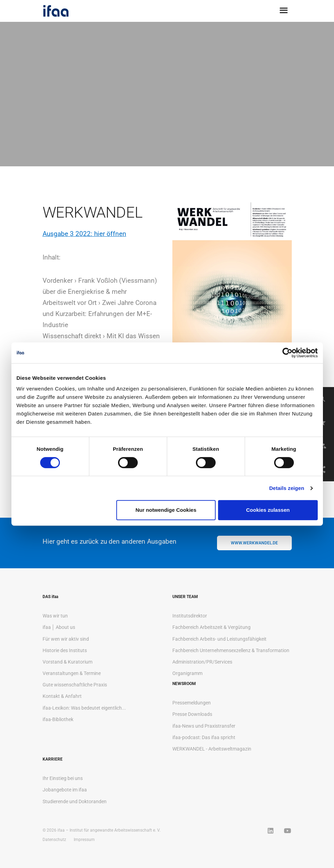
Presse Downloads (192, 714)
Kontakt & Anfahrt (62, 696)
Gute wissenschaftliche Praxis (75, 685)
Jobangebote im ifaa (65, 790)
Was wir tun (55, 616)
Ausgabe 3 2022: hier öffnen (84, 234)
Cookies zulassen (268, 510)
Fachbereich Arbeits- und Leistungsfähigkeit (219, 639)
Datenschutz (54, 840)
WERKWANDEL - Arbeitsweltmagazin (212, 749)
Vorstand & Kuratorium (67, 662)
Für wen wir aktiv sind (66, 639)
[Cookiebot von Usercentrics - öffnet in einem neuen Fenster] (287, 353)
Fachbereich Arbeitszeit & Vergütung (211, 627)
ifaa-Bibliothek (58, 719)
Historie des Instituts (65, 650)
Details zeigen (287, 488)
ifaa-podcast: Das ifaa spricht (204, 737)
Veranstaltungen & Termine (72, 673)
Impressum (84, 840)
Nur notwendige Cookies (166, 510)
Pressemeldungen (192, 703)
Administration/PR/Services (202, 662)
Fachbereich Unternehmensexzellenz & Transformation (231, 650)
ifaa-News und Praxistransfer (204, 726)
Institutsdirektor (190, 616)
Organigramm (187, 673)
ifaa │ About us (59, 627)
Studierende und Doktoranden (75, 801)
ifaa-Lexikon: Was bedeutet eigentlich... (84, 708)
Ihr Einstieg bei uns (63, 778)
